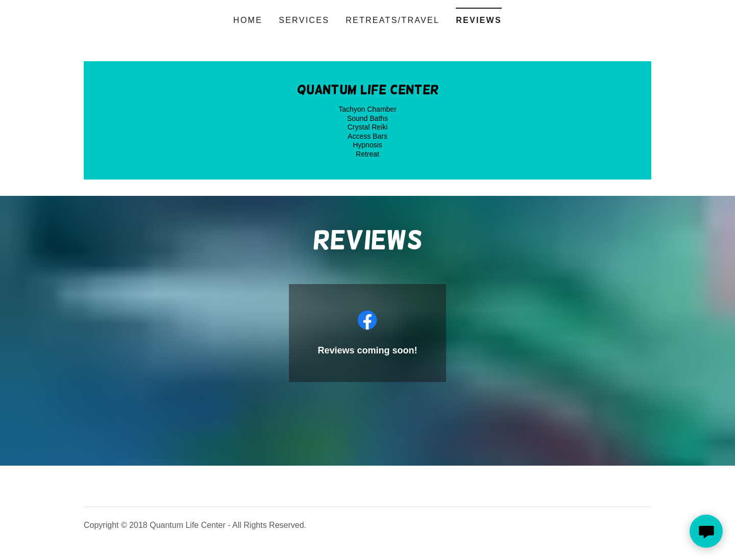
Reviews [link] (479, 20)
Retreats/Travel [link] (393, 20)
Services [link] (304, 20)
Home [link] (248, 20)
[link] (368, 91)
